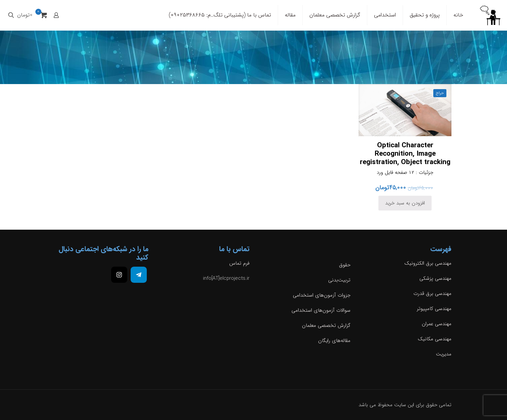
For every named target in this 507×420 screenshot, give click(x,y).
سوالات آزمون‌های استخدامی (321, 310)
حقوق (345, 265)
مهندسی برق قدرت (432, 294)
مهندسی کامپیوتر (434, 309)
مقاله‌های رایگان (334, 341)
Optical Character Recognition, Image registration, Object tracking (405, 154)
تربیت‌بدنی (339, 280)
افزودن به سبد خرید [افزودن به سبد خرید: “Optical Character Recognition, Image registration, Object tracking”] (405, 203)
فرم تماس (239, 263)
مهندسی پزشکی (435, 278)
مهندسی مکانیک (435, 339)
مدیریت (444, 354)
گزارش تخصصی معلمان (326, 326)
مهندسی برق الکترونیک (428, 263)
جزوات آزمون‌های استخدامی (322, 295)
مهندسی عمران (437, 324)
